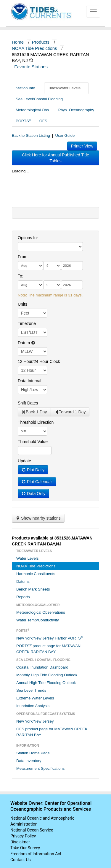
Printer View (82, 146)
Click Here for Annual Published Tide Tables (55, 158)
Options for (28, 238)
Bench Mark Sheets (33, 589)
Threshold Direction (36, 422)
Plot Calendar (37, 482)
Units (22, 304)
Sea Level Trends (31, 690)
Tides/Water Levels (66, 88)
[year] (72, 266)
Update (24, 461)
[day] (52, 266)
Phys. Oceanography (76, 110)
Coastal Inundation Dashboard (42, 667)
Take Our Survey (25, 848)
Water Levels (27, 558)
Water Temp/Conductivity (38, 620)
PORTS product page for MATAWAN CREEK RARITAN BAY (48, 649)
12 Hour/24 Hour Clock (39, 361)
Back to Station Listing (31, 135)
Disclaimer (20, 842)
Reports (23, 597)
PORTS (23, 121)
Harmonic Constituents (36, 574)
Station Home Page (33, 753)
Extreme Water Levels (35, 698)
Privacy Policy (23, 836)
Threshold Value (33, 442)
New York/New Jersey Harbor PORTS (50, 638)
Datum (26, 343)
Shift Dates (28, 403)
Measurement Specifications (40, 768)
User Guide (65, 135)
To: (21, 276)
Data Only (33, 493)
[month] (30, 266)
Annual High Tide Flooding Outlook (46, 683)
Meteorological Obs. (33, 110)
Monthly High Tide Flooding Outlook (47, 675)
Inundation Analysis (33, 706)
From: (23, 257)
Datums (23, 581)
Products (41, 42)
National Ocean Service (32, 830)
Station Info (28, 88)
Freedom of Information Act (36, 854)
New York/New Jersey (35, 721)
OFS (43, 121)
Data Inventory (29, 761)
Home (18, 42)
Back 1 (34, 412)
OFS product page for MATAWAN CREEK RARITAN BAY (52, 732)
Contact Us (21, 860)
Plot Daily (33, 470)
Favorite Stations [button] (34, 67)
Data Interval (29, 381)
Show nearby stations (38, 518)
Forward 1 (70, 412)
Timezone (27, 323)
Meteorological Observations (41, 612)
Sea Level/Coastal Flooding (41, 99)
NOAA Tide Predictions (34, 48)
